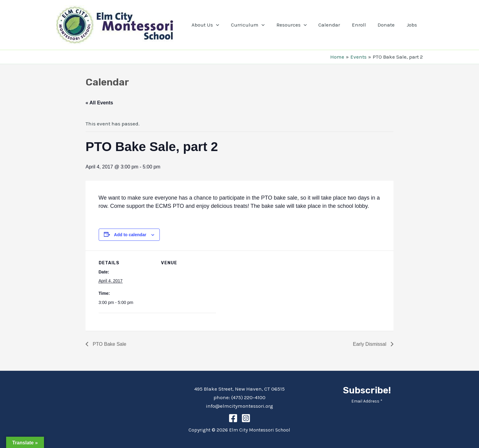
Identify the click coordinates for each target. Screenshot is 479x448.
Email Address (367, 401)
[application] (225, 25)
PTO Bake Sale (109, 344)
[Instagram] (246, 418)
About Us (214, 25)
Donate (388, 25)
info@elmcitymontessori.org (239, 406)
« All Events (99, 103)
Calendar (334, 25)
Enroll (362, 25)
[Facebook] (233, 418)
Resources (298, 25)
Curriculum (255, 25)
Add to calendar (130, 235)
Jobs (412, 25)
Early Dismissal (370, 344)
